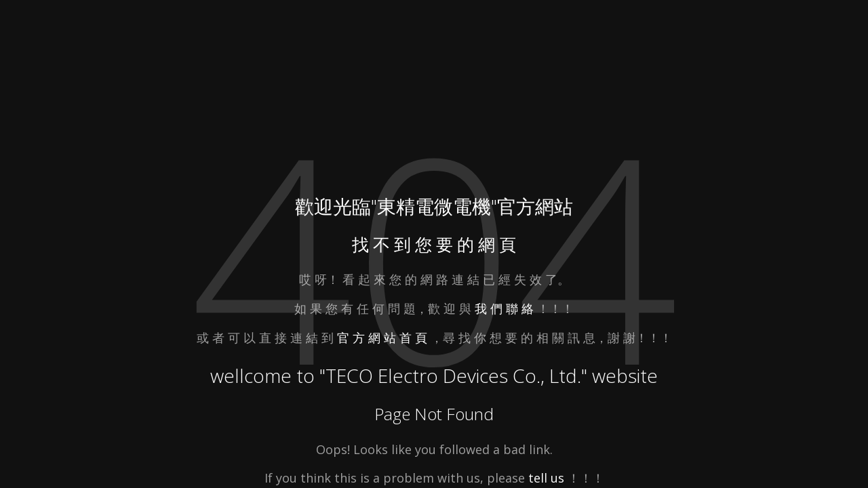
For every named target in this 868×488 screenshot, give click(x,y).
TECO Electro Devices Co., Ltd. (453, 375)
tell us (546, 478)
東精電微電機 (434, 206)
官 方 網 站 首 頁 (384, 338)
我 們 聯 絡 (504, 308)
